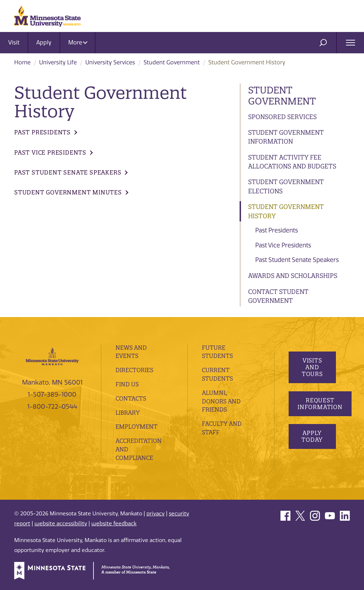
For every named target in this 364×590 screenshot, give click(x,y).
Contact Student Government (278, 296)
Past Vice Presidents (283, 245)
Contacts (131, 398)
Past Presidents (277, 230)
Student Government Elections (286, 186)
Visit (14, 42)
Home (22, 62)
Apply (44, 42)
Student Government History (286, 211)
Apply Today (312, 436)
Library (128, 413)
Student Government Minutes (68, 192)
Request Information (320, 404)
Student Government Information (286, 137)
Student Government (172, 62)
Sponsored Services (282, 117)
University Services (110, 62)
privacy (156, 514)
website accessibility (61, 524)
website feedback (114, 524)
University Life (58, 62)
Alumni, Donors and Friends (221, 401)
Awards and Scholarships (293, 276)
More (78, 42)
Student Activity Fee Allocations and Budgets (292, 162)
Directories (134, 370)
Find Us (127, 384)
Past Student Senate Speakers (297, 260)
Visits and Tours (312, 367)
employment (136, 427)
